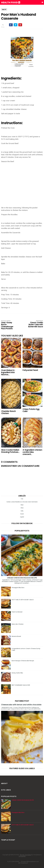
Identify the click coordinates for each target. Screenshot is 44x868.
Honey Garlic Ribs (17, 673)
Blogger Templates (26, 855)
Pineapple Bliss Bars (18, 588)
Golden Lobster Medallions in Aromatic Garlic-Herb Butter (22, 502)
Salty (4, 10)
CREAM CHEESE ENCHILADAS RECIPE (22, 578)
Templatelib (22, 856)
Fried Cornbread (17, 612)
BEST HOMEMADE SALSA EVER (21, 685)
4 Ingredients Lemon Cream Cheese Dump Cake (26, 649)
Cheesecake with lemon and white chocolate (21, 705)
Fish (22, 499)
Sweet (22, 514)
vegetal (22, 517)
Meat (22, 505)
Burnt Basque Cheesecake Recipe (23, 661)
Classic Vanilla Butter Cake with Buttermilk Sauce (35, 324)
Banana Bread (16, 636)
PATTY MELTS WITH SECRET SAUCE (23, 600)
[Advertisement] (22, 181)
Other (22, 508)
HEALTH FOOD (11, 3)
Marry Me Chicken (18, 624)
